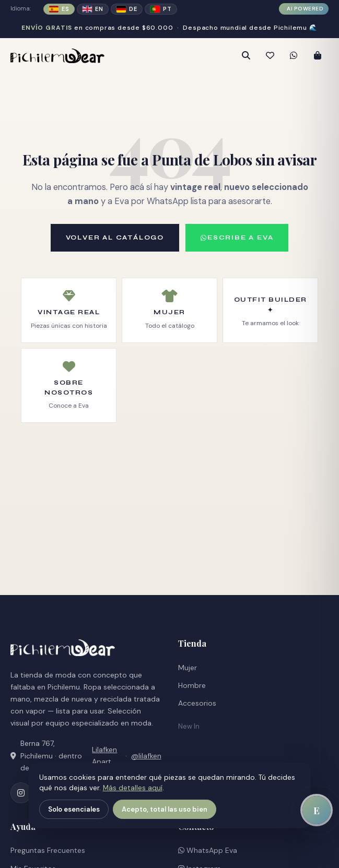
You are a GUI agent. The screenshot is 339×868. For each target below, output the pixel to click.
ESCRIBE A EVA (237, 237)
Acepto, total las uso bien (165, 809)
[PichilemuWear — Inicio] (87, 56)
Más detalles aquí (133, 788)
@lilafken (146, 756)
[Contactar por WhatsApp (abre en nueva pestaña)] (294, 56)
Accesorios (197, 703)
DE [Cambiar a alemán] (127, 9)
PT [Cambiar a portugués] (161, 9)
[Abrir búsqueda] (246, 56)
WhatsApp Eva (208, 850)
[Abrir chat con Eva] (317, 810)
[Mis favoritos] (270, 56)
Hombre (192, 685)
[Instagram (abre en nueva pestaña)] (21, 793)
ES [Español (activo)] (59, 9)
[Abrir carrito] (318, 56)
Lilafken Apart (104, 756)
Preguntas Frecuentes (48, 850)
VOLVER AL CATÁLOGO (115, 237)
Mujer (188, 668)
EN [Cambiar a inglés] (93, 9)
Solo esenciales (74, 809)
